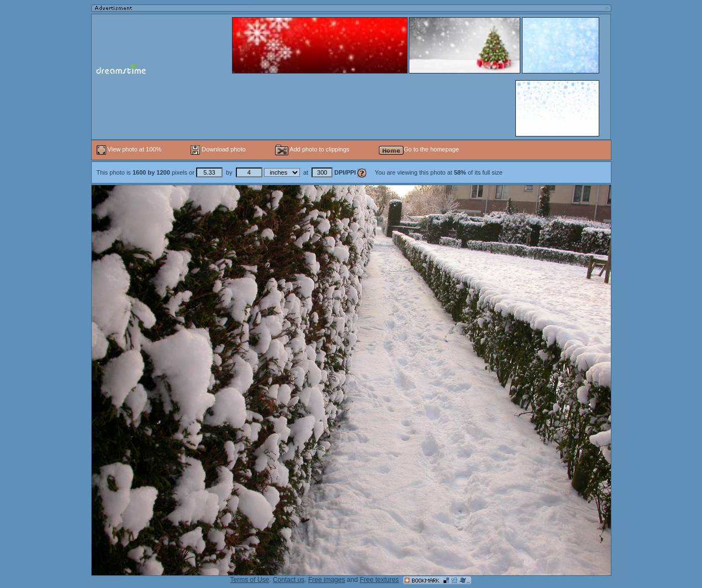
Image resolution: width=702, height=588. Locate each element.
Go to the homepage (419, 149)
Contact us (289, 580)
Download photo (218, 149)
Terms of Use (250, 580)
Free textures (379, 580)
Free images (327, 580)
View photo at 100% (130, 149)
